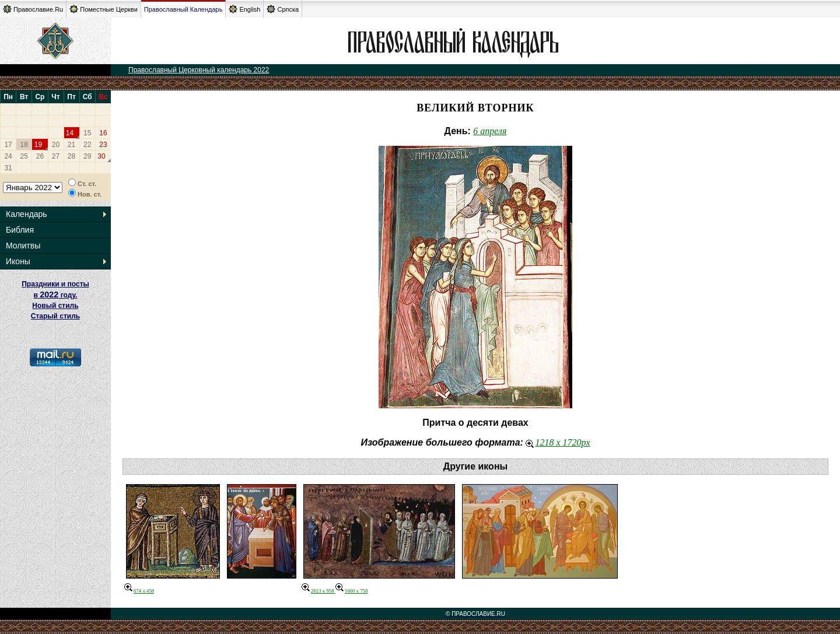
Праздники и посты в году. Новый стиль (55, 295)
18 (24, 145)
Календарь (27, 214)
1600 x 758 (352, 591)
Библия (20, 230)
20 (56, 145)
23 (103, 145)
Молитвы (23, 246)
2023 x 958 (318, 591)
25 (24, 156)
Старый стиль (55, 316)
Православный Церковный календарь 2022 (199, 70)
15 (87, 133)
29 (87, 156)
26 (40, 156)
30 (101, 156)
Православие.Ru (33, 9)
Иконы (18, 261)
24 (8, 156)
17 (8, 145)
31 (8, 168)
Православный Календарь (183, 9)
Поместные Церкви (104, 9)
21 (71, 145)
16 (103, 133)
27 (56, 156)
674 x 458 (139, 591)
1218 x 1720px (558, 442)
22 (87, 145)
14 (70, 133)
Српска (283, 9)
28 (71, 156)
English (244, 9)
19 (38, 145)
